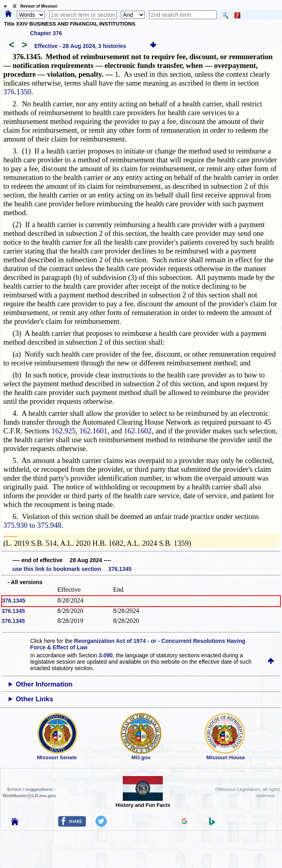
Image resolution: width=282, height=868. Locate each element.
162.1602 (138, 431)
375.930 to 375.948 (32, 525)
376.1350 (17, 92)
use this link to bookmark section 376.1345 (72, 569)
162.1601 (94, 431)
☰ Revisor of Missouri (33, 6)
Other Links (34, 699)
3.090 (106, 655)
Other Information (44, 684)
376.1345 (14, 601)
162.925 (64, 431)
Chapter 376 (46, 33)
